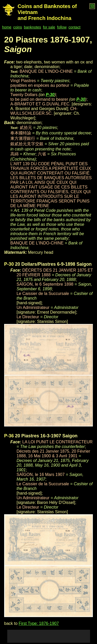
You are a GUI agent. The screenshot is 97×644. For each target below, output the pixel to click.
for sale (49, 27)
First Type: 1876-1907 (39, 623)
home (7, 27)
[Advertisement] (49, 636)
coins (18, 27)
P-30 (50, 95)
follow (62, 27)
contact (74, 27)
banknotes (32, 27)
